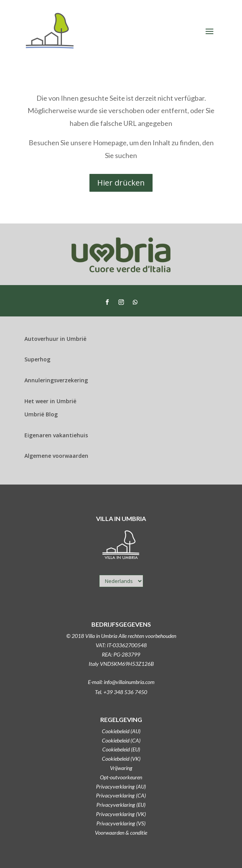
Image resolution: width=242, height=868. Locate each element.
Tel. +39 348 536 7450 (121, 692)
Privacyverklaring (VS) (121, 823)
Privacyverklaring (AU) (121, 786)
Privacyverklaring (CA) (121, 795)
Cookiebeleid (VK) (121, 759)
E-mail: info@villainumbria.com (121, 682)
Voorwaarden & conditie (121, 833)
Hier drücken (121, 183)
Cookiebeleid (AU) (121, 731)
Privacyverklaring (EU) (121, 805)
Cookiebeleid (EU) (121, 749)
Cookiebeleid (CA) (121, 740)
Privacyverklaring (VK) (121, 814)
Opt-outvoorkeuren (121, 777)
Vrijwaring (121, 768)
